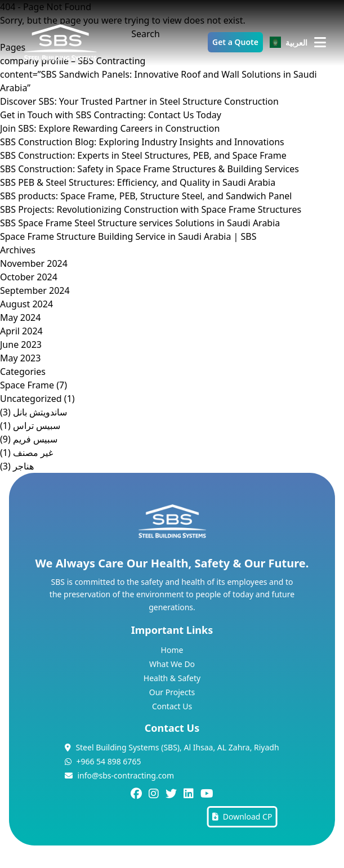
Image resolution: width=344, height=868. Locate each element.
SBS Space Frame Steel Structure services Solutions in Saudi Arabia (140, 223)
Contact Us (172, 706)
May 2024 (20, 317)
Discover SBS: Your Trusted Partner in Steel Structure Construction (139, 101)
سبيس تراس (37, 426)
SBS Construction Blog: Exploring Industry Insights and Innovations (142, 142)
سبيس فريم (35, 439)
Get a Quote (235, 42)
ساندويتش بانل (40, 412)
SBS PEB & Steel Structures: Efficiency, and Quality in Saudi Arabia (138, 182)
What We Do (172, 664)
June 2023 (21, 344)
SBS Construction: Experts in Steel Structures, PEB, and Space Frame (143, 155)
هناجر (23, 466)
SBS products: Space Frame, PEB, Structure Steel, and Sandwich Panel (146, 196)
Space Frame (27, 385)
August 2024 (26, 304)
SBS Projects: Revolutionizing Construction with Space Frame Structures (151, 209)
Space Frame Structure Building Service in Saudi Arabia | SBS (128, 236)
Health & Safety (172, 678)
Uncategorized (31, 399)
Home (172, 650)
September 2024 (35, 290)
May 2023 (20, 358)
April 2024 (21, 331)
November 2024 (34, 263)
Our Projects (172, 692)
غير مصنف (33, 453)
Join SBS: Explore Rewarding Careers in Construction (110, 128)
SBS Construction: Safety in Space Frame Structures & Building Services (149, 169)
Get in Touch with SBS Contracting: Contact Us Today (111, 115)
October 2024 (29, 277)
